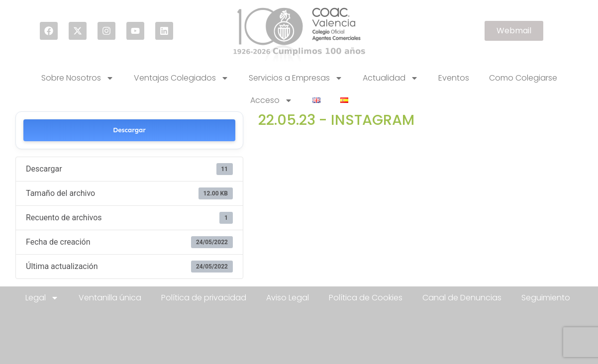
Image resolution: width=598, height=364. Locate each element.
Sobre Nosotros (78, 78)
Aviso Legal (288, 298)
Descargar (129, 130)
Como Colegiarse (523, 78)
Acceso (271, 100)
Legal (42, 298)
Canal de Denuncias (462, 298)
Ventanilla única (110, 298)
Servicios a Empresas (296, 78)
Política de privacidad (204, 298)
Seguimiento (546, 298)
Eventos (454, 78)
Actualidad (391, 78)
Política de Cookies (366, 298)
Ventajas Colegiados (181, 78)
